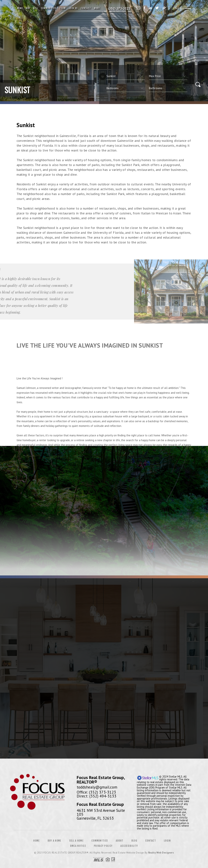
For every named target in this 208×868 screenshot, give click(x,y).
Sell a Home (76, 841)
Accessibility (129, 846)
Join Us (73, 8)
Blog (134, 841)
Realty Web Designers (161, 853)
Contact (86, 8)
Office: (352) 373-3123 (96, 792)
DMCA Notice (78, 846)
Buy (28, 8)
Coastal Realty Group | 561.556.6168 (119, 8)
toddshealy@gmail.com (97, 787)
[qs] (168, 76)
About (120, 841)
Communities (49, 8)
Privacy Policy (103, 846)
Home (20, 8)
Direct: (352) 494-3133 (97, 796)
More (97, 8)
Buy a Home (54, 841)
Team (63, 8)
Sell (36, 8)
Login (167, 841)
